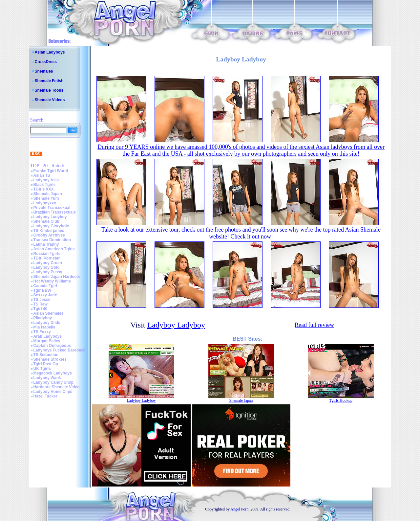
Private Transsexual (52, 208)
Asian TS (42, 175)
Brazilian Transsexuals (55, 212)
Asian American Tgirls (54, 249)
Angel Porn (239, 509)
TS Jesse (42, 300)
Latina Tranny (46, 244)
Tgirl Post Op (46, 364)
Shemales (44, 71)
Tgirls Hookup (341, 400)
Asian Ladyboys (50, 52)
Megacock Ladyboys (53, 373)
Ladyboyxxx (45, 203)
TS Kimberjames (49, 231)
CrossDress (46, 62)
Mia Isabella (44, 327)
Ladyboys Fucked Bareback (60, 350)
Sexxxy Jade (45, 295)
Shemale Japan (48, 194)
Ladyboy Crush (48, 263)
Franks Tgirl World (51, 171)
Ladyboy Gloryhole (51, 226)
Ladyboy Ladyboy (50, 217)
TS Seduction (46, 355)
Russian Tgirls (47, 254)
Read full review (314, 325)
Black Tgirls (45, 185)
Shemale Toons (49, 90)
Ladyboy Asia (46, 180)
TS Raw (41, 304)
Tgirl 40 (41, 309)
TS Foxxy (42, 332)
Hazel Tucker (45, 396)
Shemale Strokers (50, 359)
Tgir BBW (42, 290)
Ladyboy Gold (47, 267)
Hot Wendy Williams (52, 281)
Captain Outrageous (52, 346)
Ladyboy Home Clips (53, 392)
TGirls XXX (44, 189)
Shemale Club (46, 221)
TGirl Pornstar (47, 258)
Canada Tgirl (45, 286)
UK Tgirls (42, 369)
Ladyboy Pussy (48, 272)
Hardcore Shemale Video (57, 387)
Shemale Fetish (49, 81)
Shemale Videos (50, 100)
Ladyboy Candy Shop (54, 382)
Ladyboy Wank (47, 378)
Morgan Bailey (47, 341)
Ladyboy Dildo (47, 323)
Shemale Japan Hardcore (57, 277)
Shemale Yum (46, 198)
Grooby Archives (49, 235)
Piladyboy (43, 318)
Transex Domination (52, 240)
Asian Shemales (49, 313)
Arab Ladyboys (48, 336)
